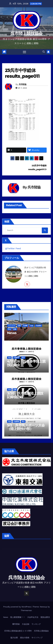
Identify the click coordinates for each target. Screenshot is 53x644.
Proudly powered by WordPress (17, 607)
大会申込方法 (33, 617)
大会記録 (26, 624)
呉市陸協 (23, 84)
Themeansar (26, 610)
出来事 (25, 326)
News (12, 333)
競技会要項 (45, 617)
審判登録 (16, 624)
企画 (19, 326)
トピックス (11, 326)
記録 (15, 329)
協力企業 (14, 638)
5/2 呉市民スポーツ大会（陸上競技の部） (26, 427)
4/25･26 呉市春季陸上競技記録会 (26, 363)
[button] (44, 52)
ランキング (36, 624)
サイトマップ (37, 638)
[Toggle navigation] (24, 52)
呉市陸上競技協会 (26, 33)
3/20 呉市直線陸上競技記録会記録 (25, 395)
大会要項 (38, 326)
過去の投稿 (25, 638)
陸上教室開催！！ (18, 617)
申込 (9, 329)
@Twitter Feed (13, 248)
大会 (32, 326)
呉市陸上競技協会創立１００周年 (18, 631)
